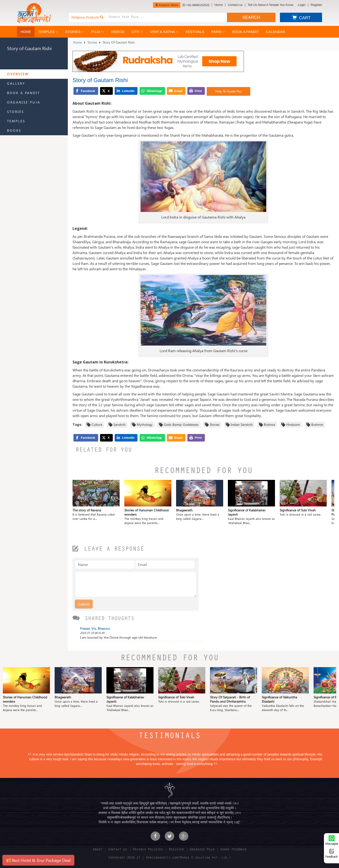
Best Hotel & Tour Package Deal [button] (38, 860)
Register (316, 5)
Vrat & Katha (164, 32)
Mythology (145, 424)
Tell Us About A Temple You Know (270, 5)
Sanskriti (119, 424)
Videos (118, 32)
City (137, 32)
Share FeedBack (233, 850)
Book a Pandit (246, 32)
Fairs (218, 32)
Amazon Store (167, 5)
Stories (75, 32)
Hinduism (293, 424)
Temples (48, 32)
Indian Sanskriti (242, 424)
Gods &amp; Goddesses (181, 424)
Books (14, 130)
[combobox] (168, 17)
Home (219, 5)
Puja (98, 32)
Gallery (16, 83)
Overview (18, 74)
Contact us (235, 5)
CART (301, 17)
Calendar (276, 32)
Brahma (269, 424)
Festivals (195, 32)
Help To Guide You (228, 91)
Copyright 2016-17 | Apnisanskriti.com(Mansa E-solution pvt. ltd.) (169, 858)
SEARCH (251, 17)
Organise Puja (24, 102)
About (97, 850)
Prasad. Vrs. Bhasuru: (95, 628)
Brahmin (317, 424)
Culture (97, 424)
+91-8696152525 (196, 5)
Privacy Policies (148, 850)
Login (302, 5)
